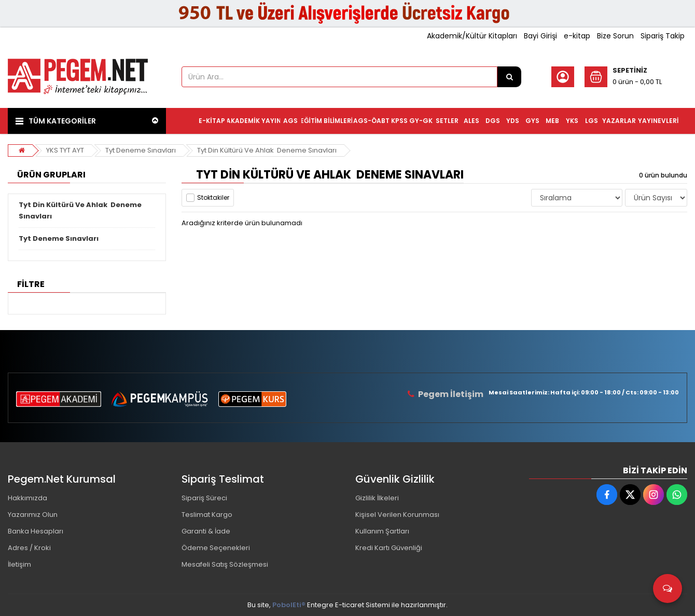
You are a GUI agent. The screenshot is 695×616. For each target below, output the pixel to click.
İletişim (19, 564)
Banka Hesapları (36, 531)
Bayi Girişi (540, 36)
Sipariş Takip (663, 36)
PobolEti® (289, 605)
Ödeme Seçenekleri (216, 548)
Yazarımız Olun (33, 515)
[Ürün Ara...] (509, 77)
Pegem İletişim (451, 394)
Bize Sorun (615, 36)
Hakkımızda (27, 498)
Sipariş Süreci (204, 498)
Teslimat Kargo (207, 515)
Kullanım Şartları (382, 531)
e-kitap (577, 36)
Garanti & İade (206, 531)
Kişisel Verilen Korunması (397, 515)
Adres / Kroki (29, 548)
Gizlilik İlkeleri (377, 498)
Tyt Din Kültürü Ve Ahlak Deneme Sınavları (267, 150)
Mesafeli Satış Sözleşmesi (225, 564)
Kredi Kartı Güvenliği (389, 548)
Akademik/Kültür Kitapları (472, 36)
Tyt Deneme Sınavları (141, 150)
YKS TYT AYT (65, 150)
